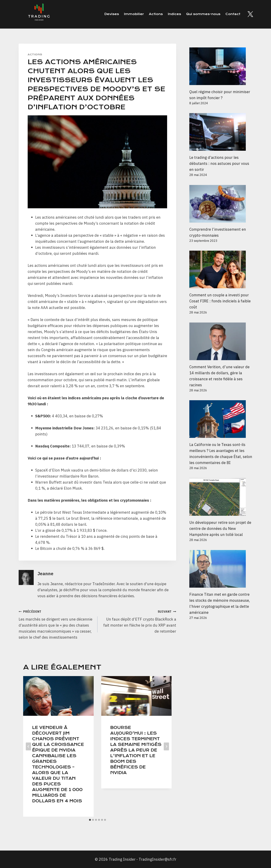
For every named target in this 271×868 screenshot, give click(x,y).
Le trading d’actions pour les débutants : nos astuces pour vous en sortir (219, 163)
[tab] (90, 820)
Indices (174, 14)
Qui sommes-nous (203, 14)
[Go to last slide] (28, 746)
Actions (156, 14)
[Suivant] (166, 746)
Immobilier (134, 14)
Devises (112, 14)
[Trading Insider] (39, 14)
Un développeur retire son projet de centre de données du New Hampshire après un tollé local (220, 528)
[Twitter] (250, 14)
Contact (233, 14)
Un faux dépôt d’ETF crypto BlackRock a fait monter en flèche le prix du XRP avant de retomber (139, 621)
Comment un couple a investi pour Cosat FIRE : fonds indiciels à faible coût (220, 301)
